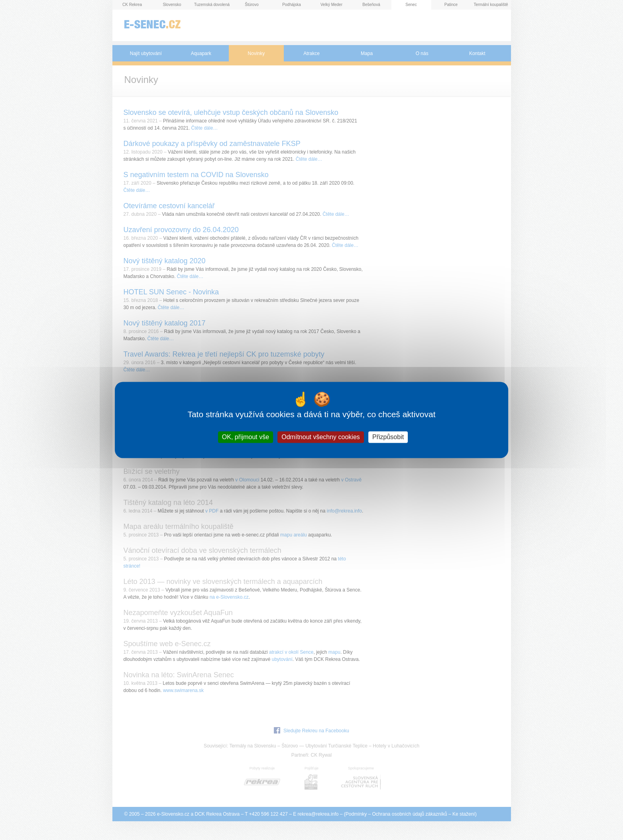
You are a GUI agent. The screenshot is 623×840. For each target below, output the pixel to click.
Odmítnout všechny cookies (321, 437)
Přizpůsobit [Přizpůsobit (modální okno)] (388, 437)
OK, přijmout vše (246, 437)
